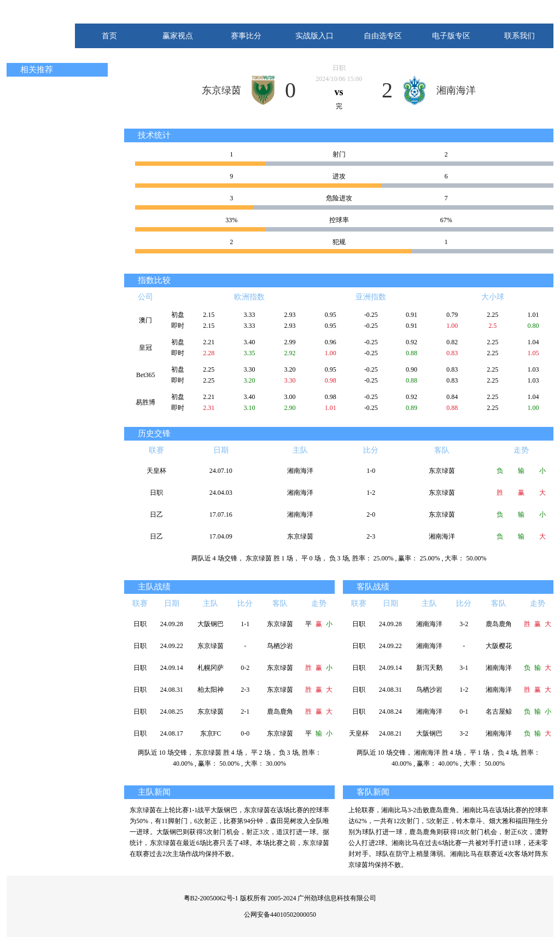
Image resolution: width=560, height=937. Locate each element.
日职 (339, 68)
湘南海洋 (456, 90)
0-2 (245, 668)
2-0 (371, 514)
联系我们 (520, 36)
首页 (109, 36)
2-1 (245, 712)
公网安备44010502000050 (280, 915)
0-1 (464, 712)
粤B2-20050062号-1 (211, 898)
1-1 (245, 624)
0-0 (245, 733)
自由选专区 (383, 36)
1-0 (371, 471)
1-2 (371, 493)
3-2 (464, 624)
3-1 (464, 668)
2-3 (371, 536)
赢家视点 (178, 36)
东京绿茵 (221, 90)
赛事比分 (246, 36)
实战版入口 (314, 36)
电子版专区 (451, 36)
